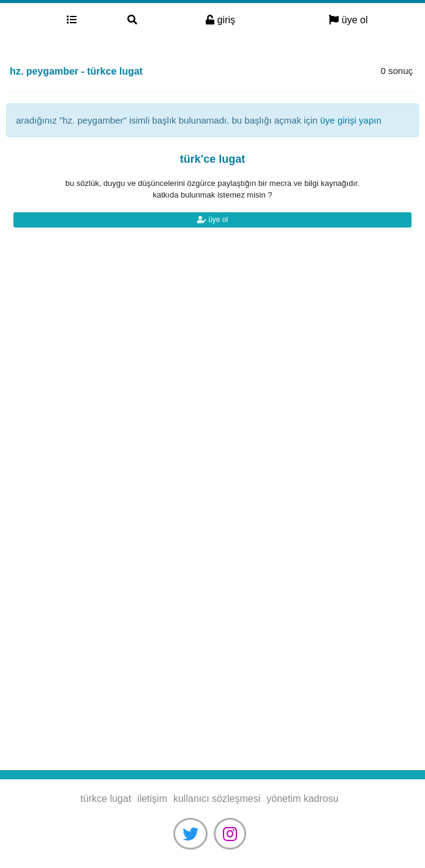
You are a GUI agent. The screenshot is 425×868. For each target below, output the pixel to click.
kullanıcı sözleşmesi (217, 799)
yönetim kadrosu (302, 799)
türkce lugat (21, 20)
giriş (220, 20)
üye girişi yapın (351, 120)
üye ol (348, 20)
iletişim (152, 799)
